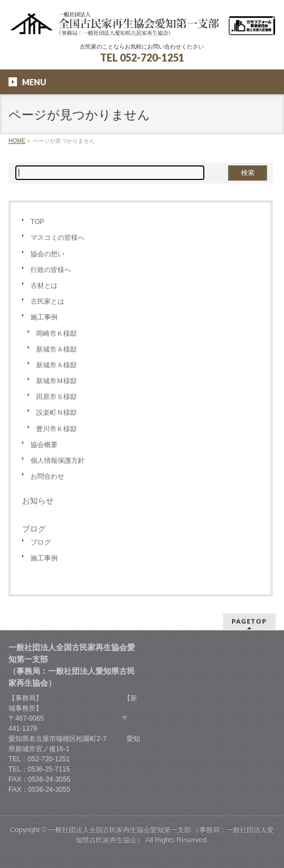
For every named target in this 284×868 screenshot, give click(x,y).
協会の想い (47, 254)
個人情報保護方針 (58, 461)
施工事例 (44, 317)
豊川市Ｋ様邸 (56, 429)
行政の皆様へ (51, 270)
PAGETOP (249, 621)
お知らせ (38, 501)
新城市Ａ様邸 (56, 349)
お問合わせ (47, 476)
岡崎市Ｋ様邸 (56, 334)
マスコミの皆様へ (58, 238)
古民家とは (47, 301)
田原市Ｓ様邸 (56, 397)
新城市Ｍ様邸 (56, 381)
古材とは (44, 286)
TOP (37, 222)
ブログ (41, 542)
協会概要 (44, 445)
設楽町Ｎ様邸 (56, 413)
